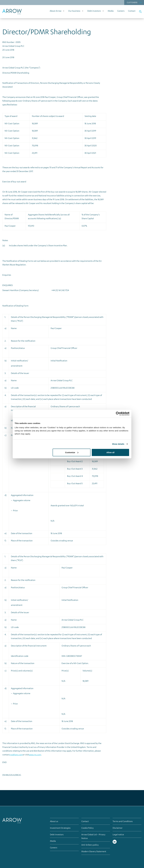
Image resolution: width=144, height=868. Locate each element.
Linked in (115, 842)
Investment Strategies (60, 828)
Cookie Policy (87, 828)
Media (111, 11)
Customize (72, 452)
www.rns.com (35, 755)
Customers (132, 2)
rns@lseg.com (16, 755)
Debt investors (94, 11)
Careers (121, 11)
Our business (74, 11)
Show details (118, 444)
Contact (132, 11)
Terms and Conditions (123, 821)
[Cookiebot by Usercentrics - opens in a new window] (118, 414)
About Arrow (56, 11)
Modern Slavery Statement (94, 851)
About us (54, 821)
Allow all (110, 452)
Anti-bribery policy (90, 845)
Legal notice (118, 834)
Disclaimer (118, 828)
